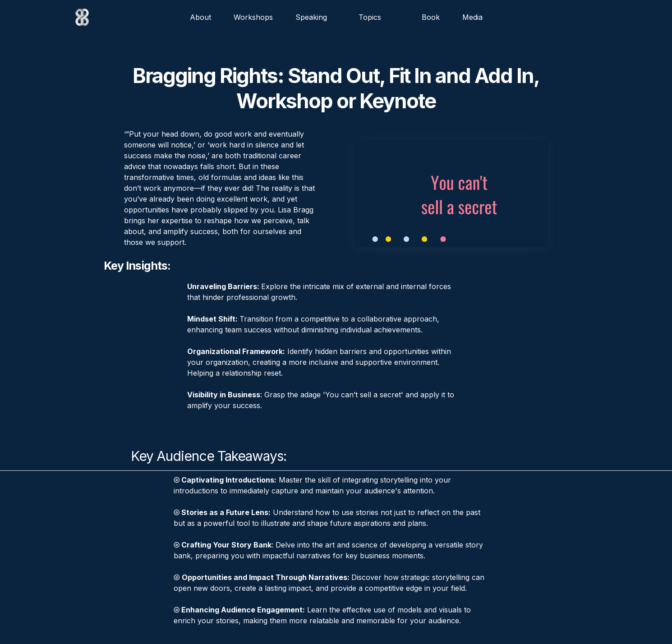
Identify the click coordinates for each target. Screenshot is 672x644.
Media (472, 17)
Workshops (253, 17)
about (200, 17)
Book (431, 17)
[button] (374, 17)
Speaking (311, 17)
